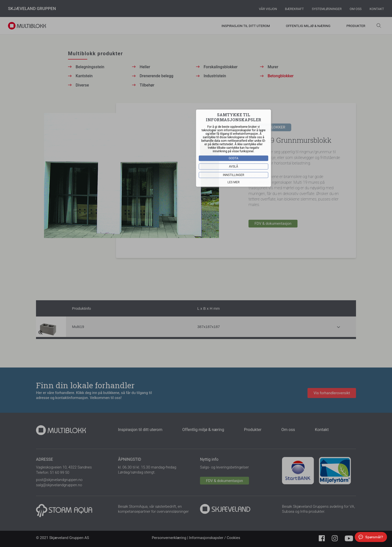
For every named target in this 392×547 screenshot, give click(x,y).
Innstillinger (233, 175)
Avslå (234, 166)
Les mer (233, 182)
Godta (234, 158)
